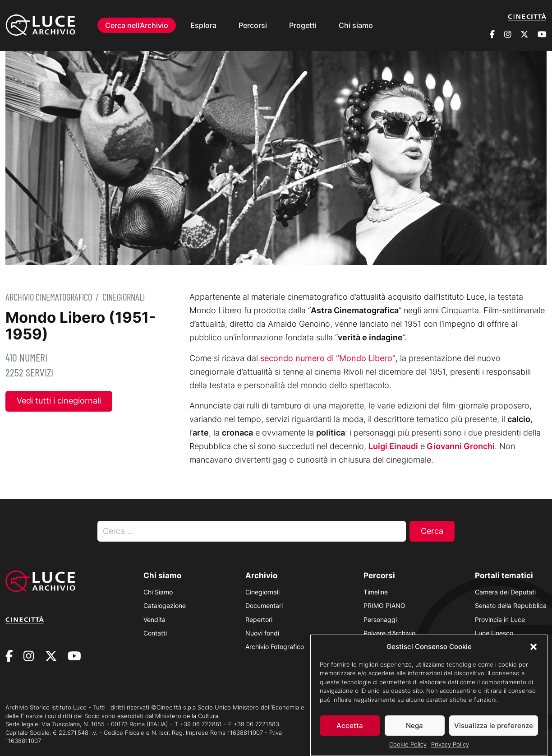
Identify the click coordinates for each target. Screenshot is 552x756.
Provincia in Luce (500, 619)
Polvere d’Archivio (389, 633)
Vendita (154, 619)
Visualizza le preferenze (494, 730)
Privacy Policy (450, 750)
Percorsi (253, 25)
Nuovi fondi (262, 633)
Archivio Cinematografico (49, 297)
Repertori (259, 619)
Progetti (303, 25)
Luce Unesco (494, 633)
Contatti (155, 633)
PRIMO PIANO (384, 605)
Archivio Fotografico (275, 647)
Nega (414, 730)
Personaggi (380, 619)
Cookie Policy (408, 750)
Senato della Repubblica (511, 605)
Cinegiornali (124, 297)
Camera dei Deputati (505, 592)
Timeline (376, 592)
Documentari (264, 605)
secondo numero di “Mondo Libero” (328, 358)
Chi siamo (356, 25)
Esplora (203, 25)
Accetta (350, 730)
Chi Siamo (158, 592)
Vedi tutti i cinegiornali (59, 401)
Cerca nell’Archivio (137, 25)
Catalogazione (165, 605)
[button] (534, 652)
